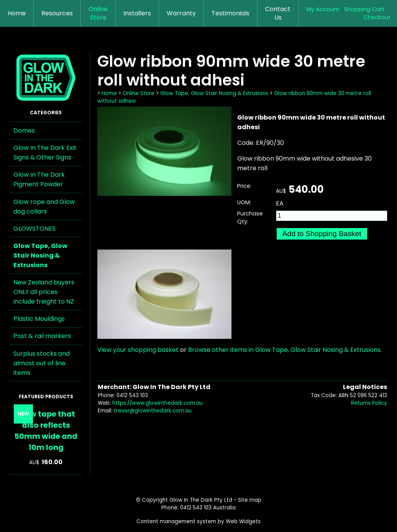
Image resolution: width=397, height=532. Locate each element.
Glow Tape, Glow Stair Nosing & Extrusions (40, 255)
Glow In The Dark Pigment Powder (39, 179)
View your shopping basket (138, 350)
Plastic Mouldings (39, 319)
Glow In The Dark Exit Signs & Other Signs (45, 153)
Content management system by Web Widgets (198, 521)
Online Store (98, 13)
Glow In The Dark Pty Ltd (201, 500)
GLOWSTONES (34, 229)
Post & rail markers (42, 336)
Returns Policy (369, 403)
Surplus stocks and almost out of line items (42, 363)
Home (17, 13)
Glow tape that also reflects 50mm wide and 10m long (46, 431)
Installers (137, 13)
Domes (24, 131)
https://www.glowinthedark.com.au (157, 403)
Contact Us (278, 13)
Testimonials (230, 13)
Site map (250, 500)
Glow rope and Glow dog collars (44, 207)
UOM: (244, 202)
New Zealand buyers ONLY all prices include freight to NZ (44, 292)
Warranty (181, 13)
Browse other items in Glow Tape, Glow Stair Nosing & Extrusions (284, 350)
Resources (57, 13)
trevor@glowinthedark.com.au (153, 411)
